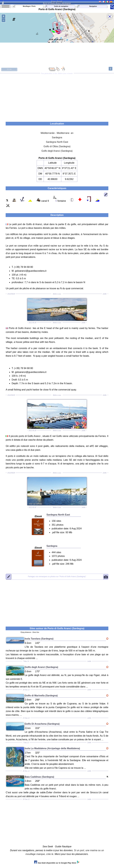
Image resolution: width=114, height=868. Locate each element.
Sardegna (57, 137)
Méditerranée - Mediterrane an (57, 133)
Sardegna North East (57, 142)
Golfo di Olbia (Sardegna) (57, 146)
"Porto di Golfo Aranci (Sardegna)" (57, 577)
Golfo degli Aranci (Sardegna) (57, 151)
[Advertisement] (57, 96)
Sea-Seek (57, 1)
